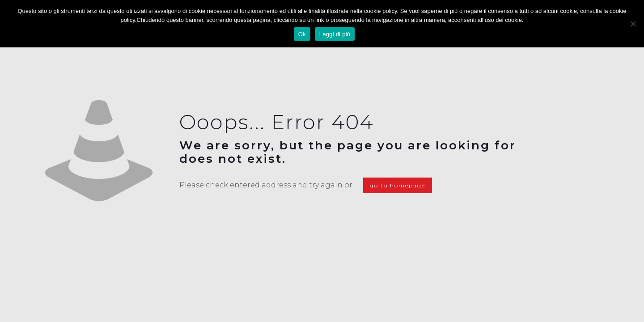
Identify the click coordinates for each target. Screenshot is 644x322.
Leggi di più (335, 34)
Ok (302, 34)
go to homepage (398, 185)
